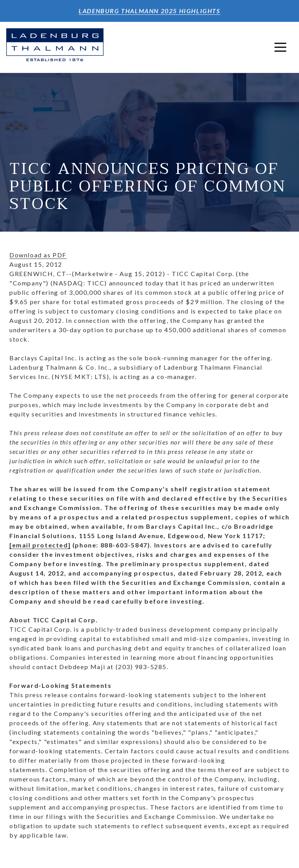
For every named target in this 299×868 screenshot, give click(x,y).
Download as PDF (38, 255)
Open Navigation (284, 47)
